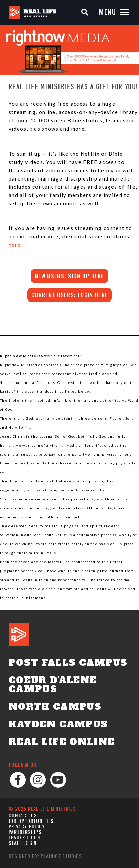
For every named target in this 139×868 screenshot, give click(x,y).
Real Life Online (62, 742)
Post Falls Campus (68, 663)
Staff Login (23, 843)
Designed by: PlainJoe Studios (45, 856)
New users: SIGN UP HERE (69, 276)
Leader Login (24, 837)
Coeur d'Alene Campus (53, 685)
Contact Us (23, 815)
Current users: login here (69, 295)
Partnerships (25, 832)
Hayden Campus (58, 724)
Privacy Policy (27, 826)
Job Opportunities (31, 821)
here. (15, 245)
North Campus (55, 707)
